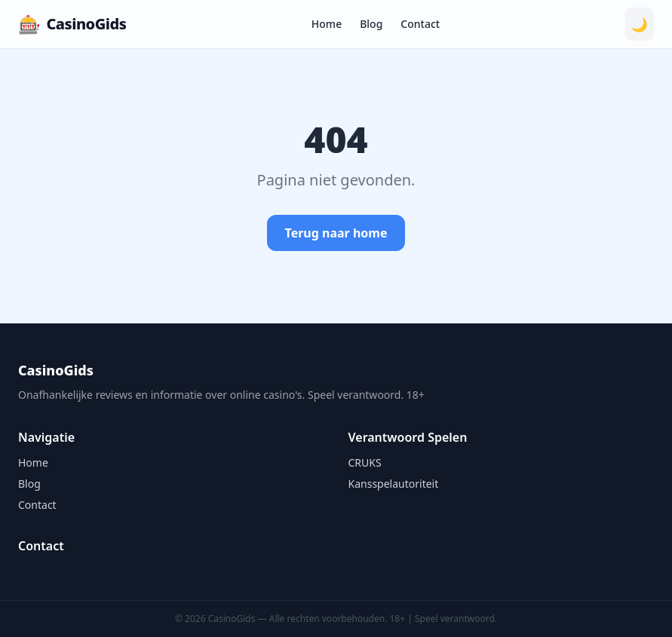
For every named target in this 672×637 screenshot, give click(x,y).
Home (327, 24)
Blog (371, 24)
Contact (420, 24)
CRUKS (365, 462)
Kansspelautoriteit (394, 484)
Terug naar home (336, 233)
